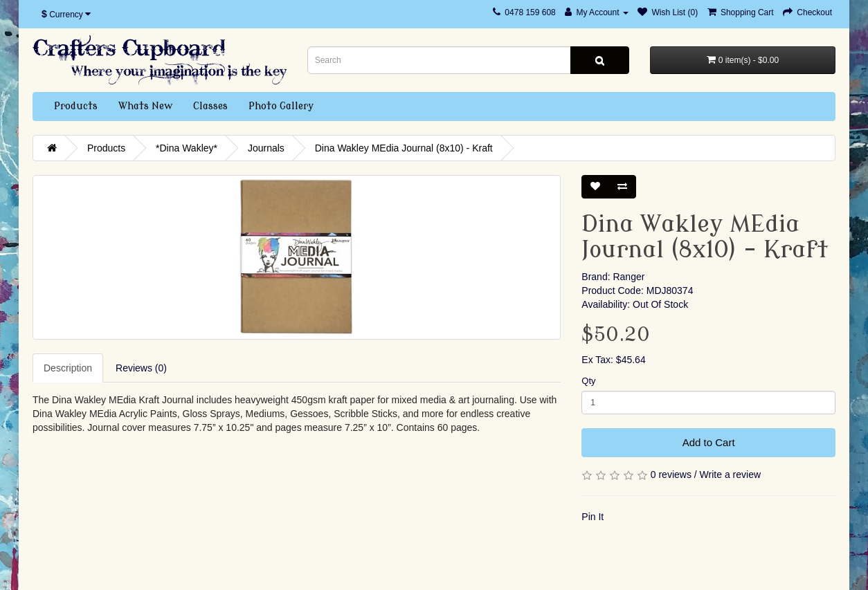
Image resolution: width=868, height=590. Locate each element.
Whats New (145, 106)
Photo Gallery (281, 106)
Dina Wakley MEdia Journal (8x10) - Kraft (404, 148)
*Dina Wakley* (187, 148)
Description (68, 368)
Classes (210, 106)
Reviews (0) (141, 368)
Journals (266, 148)
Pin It (593, 517)
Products (76, 106)
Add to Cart (709, 442)
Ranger (629, 277)
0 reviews (671, 474)
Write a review (730, 474)
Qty (588, 381)
